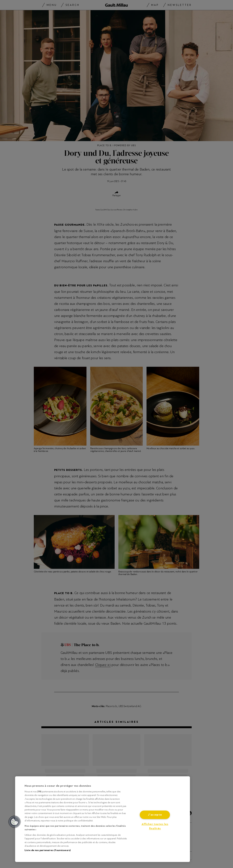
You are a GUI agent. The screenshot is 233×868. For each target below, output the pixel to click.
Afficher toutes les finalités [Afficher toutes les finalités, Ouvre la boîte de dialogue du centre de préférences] (155, 826)
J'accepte (155, 815)
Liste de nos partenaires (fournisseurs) (48, 850)
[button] (15, 822)
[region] (103, 819)
